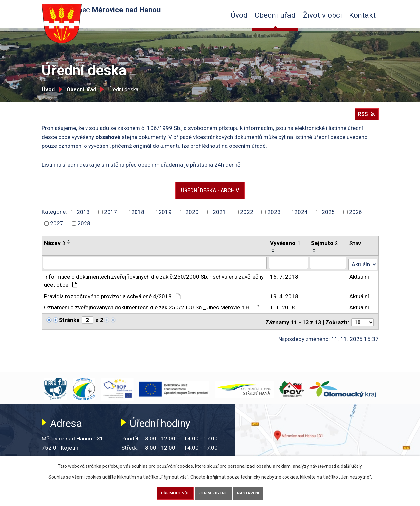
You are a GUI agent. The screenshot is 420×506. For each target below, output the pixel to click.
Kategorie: (54, 216)
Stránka (69, 323)
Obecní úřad (275, 15)
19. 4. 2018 (284, 300)
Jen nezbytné (213, 492)
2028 (84, 228)
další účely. (352, 463)
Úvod (239, 15)
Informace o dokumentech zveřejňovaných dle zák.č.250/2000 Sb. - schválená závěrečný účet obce (154, 284)
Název (55, 248)
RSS (366, 116)
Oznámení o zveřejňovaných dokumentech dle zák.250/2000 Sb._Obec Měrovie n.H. (152, 311)
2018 (138, 217)
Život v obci (322, 15)
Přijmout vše (168, 492)
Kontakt (362, 15)
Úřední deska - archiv (210, 194)
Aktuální (359, 280)
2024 (301, 217)
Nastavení (256, 492)
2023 (274, 217)
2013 (83, 217)
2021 (219, 217)
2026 (356, 217)
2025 (328, 217)
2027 (57, 228)
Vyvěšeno (285, 248)
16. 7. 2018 (284, 280)
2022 (247, 217)
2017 (111, 217)
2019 (165, 217)
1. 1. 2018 (283, 311)
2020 (192, 217)
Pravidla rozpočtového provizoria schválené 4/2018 (112, 300)
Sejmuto (325, 248)
